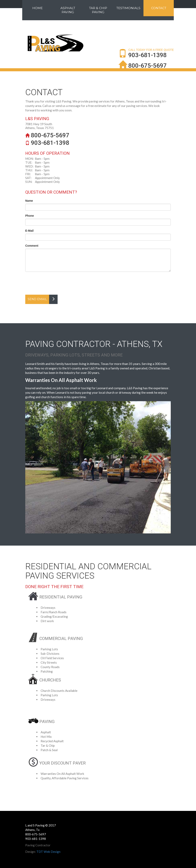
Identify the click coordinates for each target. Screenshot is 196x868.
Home (37, 8)
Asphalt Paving (68, 10)
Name (29, 201)
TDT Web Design (48, 852)
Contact (159, 8)
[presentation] (56, 283)
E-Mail (29, 231)
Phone (30, 216)
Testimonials (128, 8)
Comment (32, 246)
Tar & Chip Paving (98, 10)
